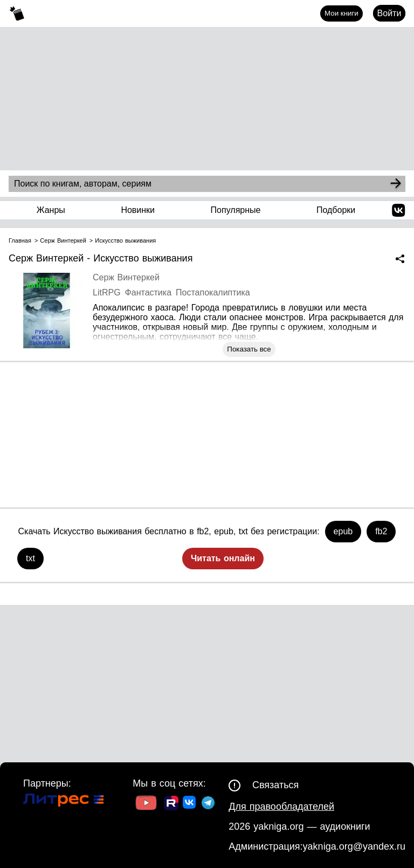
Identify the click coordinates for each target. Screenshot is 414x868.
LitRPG (107, 292)
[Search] (396, 184)
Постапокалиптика (213, 292)
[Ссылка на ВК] (190, 804)
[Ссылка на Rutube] (171, 804)
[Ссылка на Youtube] (146, 804)
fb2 (381, 531)
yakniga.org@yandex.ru (354, 846)
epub (343, 531)
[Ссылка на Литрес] (64, 801)
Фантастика (148, 292)
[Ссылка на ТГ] (208, 804)
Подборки (336, 210)
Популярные (236, 210)
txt (30, 558)
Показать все (249, 349)
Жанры (51, 210)
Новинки (138, 210)
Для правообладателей (281, 807)
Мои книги (341, 13)
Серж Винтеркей (126, 277)
